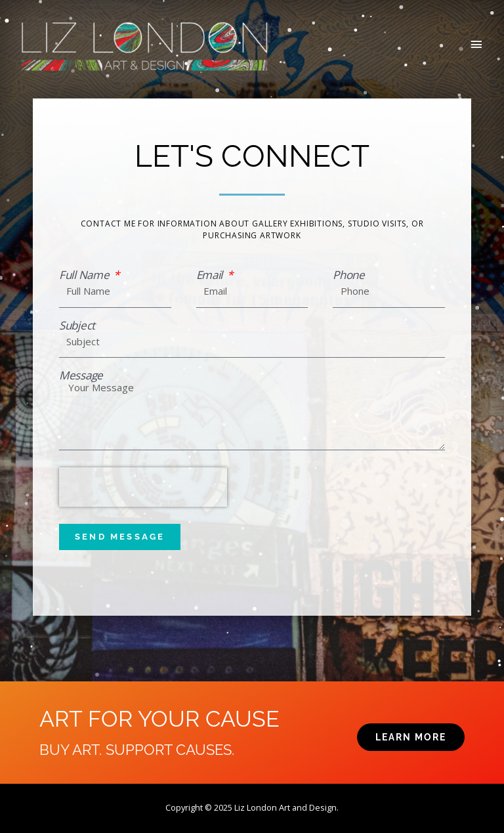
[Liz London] (144, 45)
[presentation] (143, 487)
